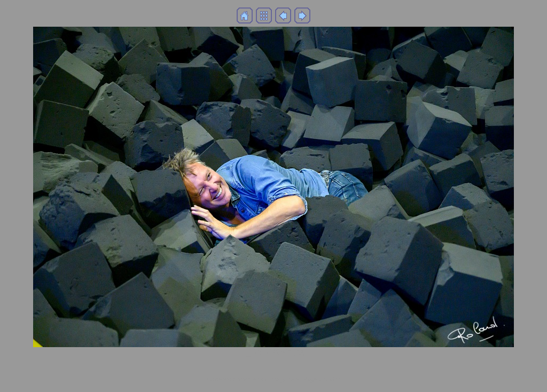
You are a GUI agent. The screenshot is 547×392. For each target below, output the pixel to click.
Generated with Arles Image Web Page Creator (273, 379)
